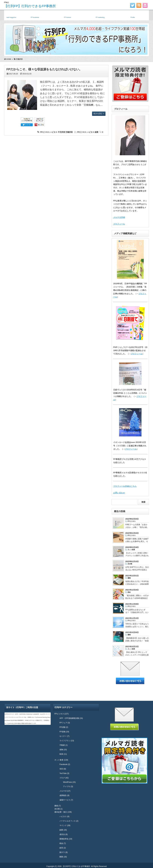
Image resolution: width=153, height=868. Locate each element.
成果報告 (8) (64, 795)
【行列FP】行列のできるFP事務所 (30, 6)
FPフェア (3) (65, 723)
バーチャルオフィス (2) (69, 821)
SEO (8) (63, 769)
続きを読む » (99, 114)
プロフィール (119, 224)
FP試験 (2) (64, 727)
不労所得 (61, 132)
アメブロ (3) (68, 786)
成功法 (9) (64, 834)
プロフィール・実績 (133, 15)
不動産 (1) (64, 745)
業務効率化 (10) (66, 839)
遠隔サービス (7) (66, 800)
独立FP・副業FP (35, 15)
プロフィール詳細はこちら (125, 486)
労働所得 (69, 132)
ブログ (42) (64, 778)
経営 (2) (63, 848)
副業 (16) (63, 830)
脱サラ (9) (64, 852)
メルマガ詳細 (119, 217)
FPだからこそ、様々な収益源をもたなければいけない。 (44, 69)
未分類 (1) (58, 809)
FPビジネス (45, 132)
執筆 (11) (63, 754)
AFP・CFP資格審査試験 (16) (71, 718)
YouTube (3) (64, 773)
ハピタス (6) (64, 816)
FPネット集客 (100, 15)
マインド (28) (65, 825)
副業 (97, 132)
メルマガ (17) (65, 791)
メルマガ (11, 15)
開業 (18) (63, 857)
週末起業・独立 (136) (63, 812)
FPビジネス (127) (61, 714)
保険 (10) (63, 750)
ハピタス (54, 132)
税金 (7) (63, 843)
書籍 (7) (58, 806)
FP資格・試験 (67, 15)
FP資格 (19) (64, 732)
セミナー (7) (64, 736)
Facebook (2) (65, 764)
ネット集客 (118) (61, 760)
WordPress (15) (69, 782)
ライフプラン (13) (67, 741)
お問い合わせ (119, 493)
